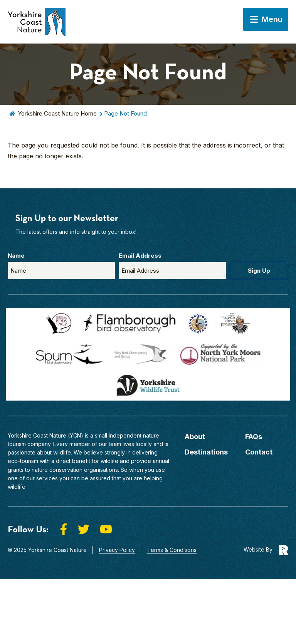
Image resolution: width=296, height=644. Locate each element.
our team (110, 444)
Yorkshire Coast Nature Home (57, 113)
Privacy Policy (117, 550)
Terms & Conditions (172, 550)
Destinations (206, 452)
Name (16, 256)
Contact (259, 452)
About (195, 437)
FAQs (254, 437)
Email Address (140, 256)
